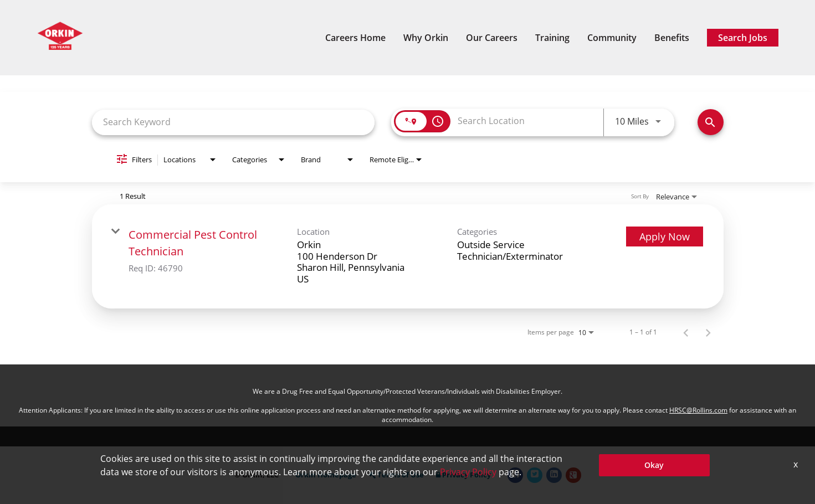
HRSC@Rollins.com (698, 410)
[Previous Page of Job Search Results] (686, 332)
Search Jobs (743, 38)
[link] (408, 256)
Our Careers (492, 38)
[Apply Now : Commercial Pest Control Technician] (665, 236)
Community (612, 38)
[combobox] (234, 122)
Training (552, 38)
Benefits (672, 38)
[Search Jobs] (711, 122)
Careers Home (355, 38)
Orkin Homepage (326, 475)
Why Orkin (426, 38)
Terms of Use (396, 475)
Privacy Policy (463, 475)
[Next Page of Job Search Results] (708, 332)
